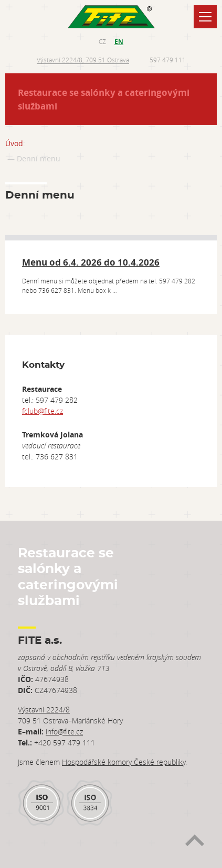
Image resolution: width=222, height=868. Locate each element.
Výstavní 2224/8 (44, 710)
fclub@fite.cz (43, 411)
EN (119, 42)
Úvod (14, 143)
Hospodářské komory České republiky (124, 762)
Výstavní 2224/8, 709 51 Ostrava (83, 60)
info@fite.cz (64, 732)
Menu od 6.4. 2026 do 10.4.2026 (91, 262)
